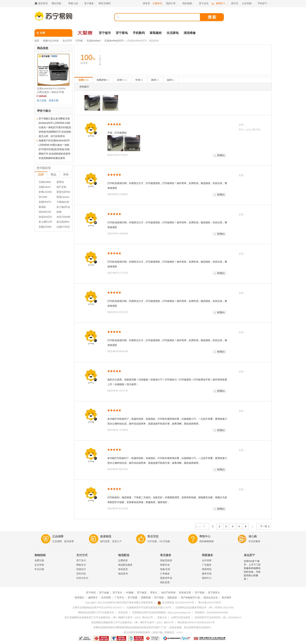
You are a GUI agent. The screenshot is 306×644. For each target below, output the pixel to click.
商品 (53, 174)
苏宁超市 (105, 33)
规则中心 (207, 578)
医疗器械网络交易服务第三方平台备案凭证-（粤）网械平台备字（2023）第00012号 (109, 617)
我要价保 (165, 565)
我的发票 (165, 582)
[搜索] (160, 17)
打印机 (79, 41)
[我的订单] (172, 3)
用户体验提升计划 (190, 598)
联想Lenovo (63, 197)
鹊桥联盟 (146, 598)
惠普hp (60, 182)
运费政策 (123, 560)
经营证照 (123, 612)
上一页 (201, 526)
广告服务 (207, 565)
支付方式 (82, 555)
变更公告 (162, 617)
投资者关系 (185, 593)
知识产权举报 (168, 593)
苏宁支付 (81, 560)
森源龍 (42, 207)
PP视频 (129, 593)
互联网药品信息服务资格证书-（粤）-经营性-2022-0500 (204, 608)
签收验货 (123, 569)
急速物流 (106, 536)
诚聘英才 (93, 598)
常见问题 (39, 569)
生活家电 (173, 33)
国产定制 (61, 187)
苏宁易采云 (214, 593)
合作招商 (207, 560)
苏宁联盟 (133, 598)
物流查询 (123, 574)
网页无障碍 (105, 3)
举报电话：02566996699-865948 (211, 612)
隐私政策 (172, 598)
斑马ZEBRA (63, 222)
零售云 (154, 593)
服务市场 (207, 574)
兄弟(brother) (93, 41)
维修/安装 (165, 569)
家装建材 (156, 33)
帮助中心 (205, 536)
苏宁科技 (91, 593)
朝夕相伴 (226, 598)
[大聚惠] (85, 33)
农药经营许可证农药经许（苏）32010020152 (218, 617)
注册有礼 (157, 3)
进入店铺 (41, 100)
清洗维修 (190, 33)
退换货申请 (166, 578)
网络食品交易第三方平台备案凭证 (96, 612)
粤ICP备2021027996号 (210, 603)
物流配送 (124, 555)
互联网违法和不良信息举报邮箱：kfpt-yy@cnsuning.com (161, 612)
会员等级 (39, 565)
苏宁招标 (159, 598)
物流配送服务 (125, 565)
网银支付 (81, 565)
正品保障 (58, 536)
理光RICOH (45, 212)
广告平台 (119, 598)
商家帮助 (207, 569)
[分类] (53, 33)
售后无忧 (153, 536)
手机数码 (139, 33)
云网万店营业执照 (181, 617)
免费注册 (39, 560)
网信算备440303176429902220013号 (196, 622)
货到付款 (81, 574)
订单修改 (165, 574)
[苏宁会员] (204, 3)
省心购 (253, 536)
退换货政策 (166, 560)
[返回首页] (42, 3)
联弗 (59, 212)
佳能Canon (45, 187)
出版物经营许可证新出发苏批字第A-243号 (149, 608)
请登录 (146, 3)
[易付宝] (235, 3)
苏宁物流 (142, 593)
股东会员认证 (211, 598)
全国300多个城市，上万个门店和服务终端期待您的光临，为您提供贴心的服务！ (252, 570)
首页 (37, 41)
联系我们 (80, 598)
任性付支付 (82, 578)
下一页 (265, 526)
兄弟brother (45, 182)
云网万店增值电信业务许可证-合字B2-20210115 (97, 608)
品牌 (41, 174)
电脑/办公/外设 (51, 41)
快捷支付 (81, 569)
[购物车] (220, 3)
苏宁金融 (104, 593)
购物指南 (40, 555)
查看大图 (54, 100)
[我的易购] (189, 3)
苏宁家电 (122, 33)
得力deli (43, 197)
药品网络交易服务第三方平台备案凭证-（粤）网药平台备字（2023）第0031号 (132, 622)
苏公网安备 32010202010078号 (176, 603)
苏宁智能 (200, 593)
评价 (66, 174)
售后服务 (166, 555)
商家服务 (208, 555)
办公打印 (67, 41)
